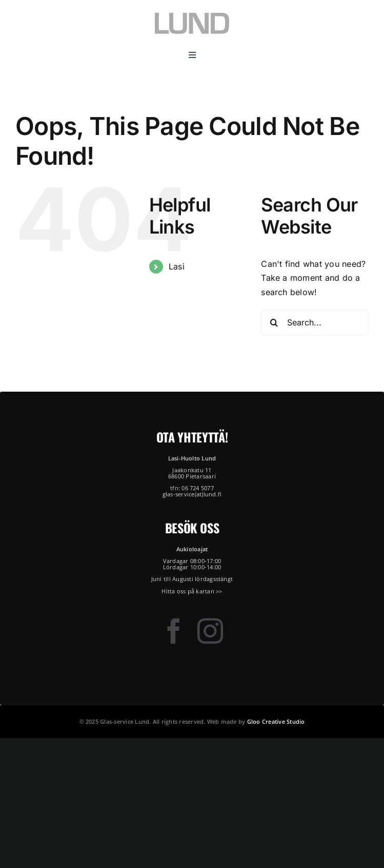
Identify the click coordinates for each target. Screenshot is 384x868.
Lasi (177, 266)
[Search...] (315, 322)
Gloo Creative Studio (276, 721)
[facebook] (174, 631)
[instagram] (210, 631)
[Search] (274, 322)
